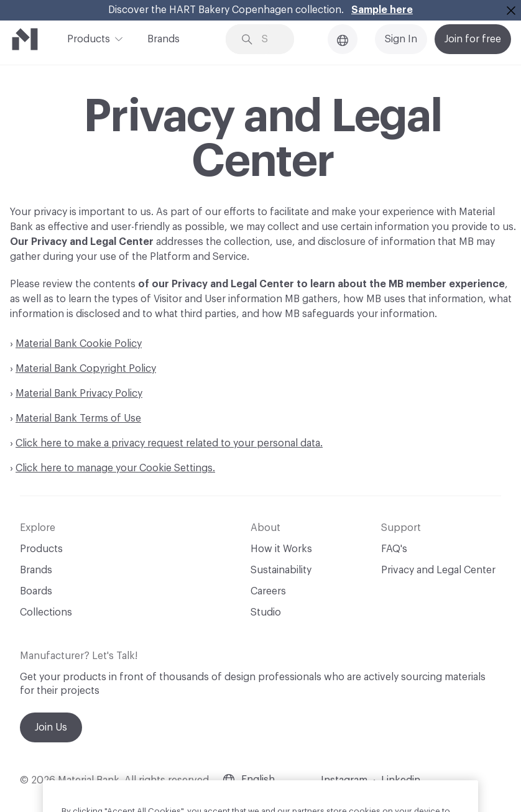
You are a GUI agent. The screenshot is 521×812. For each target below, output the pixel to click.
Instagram (344, 780)
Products (89, 38)
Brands (164, 39)
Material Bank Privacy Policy (79, 394)
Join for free (473, 39)
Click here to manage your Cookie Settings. (115, 468)
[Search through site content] (269, 39)
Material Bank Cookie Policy (79, 344)
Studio (266, 612)
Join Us (51, 727)
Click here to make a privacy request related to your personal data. (169, 443)
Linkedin (401, 780)
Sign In (401, 39)
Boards (36, 591)
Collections (46, 612)
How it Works (281, 549)
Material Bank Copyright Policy (86, 369)
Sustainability (281, 570)
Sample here (382, 10)
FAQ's (394, 549)
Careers (268, 591)
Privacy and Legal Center (438, 570)
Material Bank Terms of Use (78, 418)
